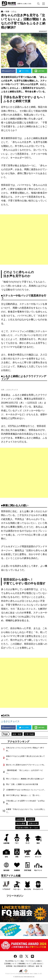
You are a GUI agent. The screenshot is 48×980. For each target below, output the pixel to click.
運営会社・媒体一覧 (35, 966)
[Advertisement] (24, 239)
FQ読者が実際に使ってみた (28, 828)
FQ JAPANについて (12, 961)
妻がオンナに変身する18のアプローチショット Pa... (26, 765)
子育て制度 (29, 734)
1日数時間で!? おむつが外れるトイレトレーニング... (26, 790)
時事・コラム (11, 12)
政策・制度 (17, 734)
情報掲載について (25, 964)
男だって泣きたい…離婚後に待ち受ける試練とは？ (25, 779)
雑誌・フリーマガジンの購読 (31, 961)
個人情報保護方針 (20, 966)
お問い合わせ (37, 964)
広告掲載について (10, 964)
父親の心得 (33, 823)
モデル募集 (21, 823)
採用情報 (9, 966)
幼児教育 (30, 819)
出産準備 (20, 819)
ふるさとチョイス (10, 721)
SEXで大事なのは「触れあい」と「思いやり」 (24, 795)
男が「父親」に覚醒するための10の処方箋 (22, 784)
